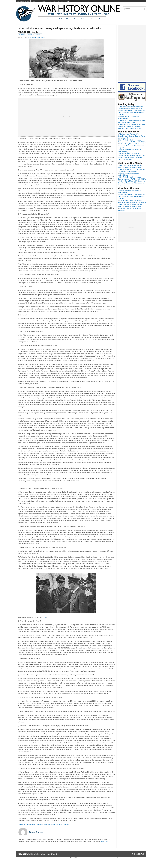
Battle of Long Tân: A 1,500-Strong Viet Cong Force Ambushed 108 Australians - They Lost (132, 113)
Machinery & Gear (65, 19)
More (101, 19)
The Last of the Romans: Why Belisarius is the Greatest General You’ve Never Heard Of (131, 136)
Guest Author (36, 832)
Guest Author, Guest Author (36, 38)
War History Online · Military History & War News (43, 854)
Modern (30, 35)
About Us (35, 1)
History (76, 19)
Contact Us (43, 1)
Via (45, 618)
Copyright (60, 1)
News (43, 19)
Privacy (67, 1)
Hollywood (85, 19)
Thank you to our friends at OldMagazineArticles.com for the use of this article (43, 824)
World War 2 (38, 35)
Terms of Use (51, 1)
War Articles (52, 19)
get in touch (104, 842)
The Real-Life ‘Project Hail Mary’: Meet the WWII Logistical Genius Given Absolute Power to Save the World (131, 126)
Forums (94, 19)
